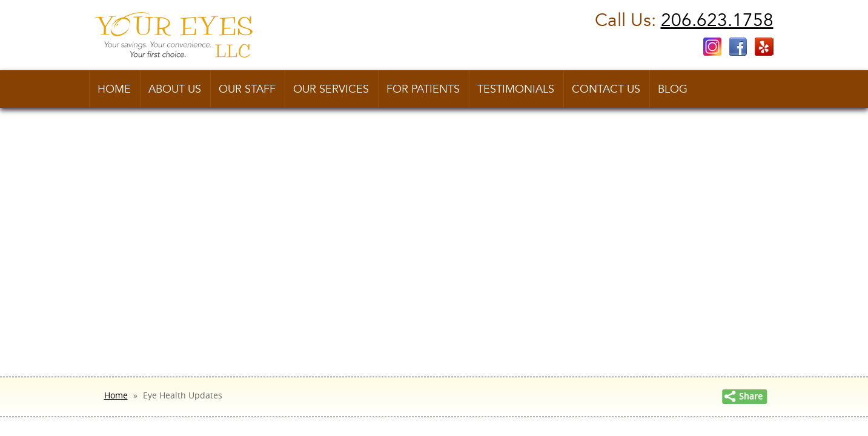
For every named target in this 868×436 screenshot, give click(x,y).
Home (114, 89)
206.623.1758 (717, 20)
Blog (673, 89)
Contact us (606, 89)
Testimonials (516, 89)
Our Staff (247, 89)
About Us (175, 89)
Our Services (331, 89)
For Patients (423, 89)
